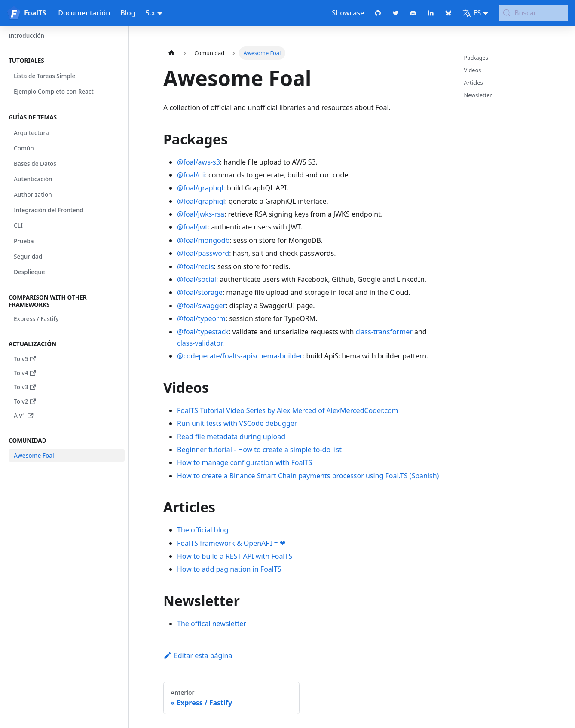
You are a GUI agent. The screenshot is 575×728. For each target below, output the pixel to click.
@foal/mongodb (203, 240)
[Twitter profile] (396, 13)
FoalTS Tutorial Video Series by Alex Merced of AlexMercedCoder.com (288, 410)
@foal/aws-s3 (199, 162)
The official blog (203, 530)
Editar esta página (198, 655)
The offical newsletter (212, 624)
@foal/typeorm (201, 318)
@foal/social (197, 279)
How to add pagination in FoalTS (229, 569)
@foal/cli (191, 175)
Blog (128, 13)
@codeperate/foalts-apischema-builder (240, 356)
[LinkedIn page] (431, 13)
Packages (476, 58)
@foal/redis (196, 266)
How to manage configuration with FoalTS (245, 462)
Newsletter (478, 95)
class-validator (200, 343)
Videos (473, 70)
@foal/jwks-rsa (201, 214)
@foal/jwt (192, 227)
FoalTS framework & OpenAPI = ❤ (231, 543)
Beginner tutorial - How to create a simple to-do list (259, 450)
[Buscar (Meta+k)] (533, 13)
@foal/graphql (200, 188)
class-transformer (384, 332)
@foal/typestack (203, 332)
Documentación (84, 13)
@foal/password (203, 253)
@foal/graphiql (201, 201)
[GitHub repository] (378, 13)
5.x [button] (150, 13)
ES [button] (472, 13)
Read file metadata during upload (231, 437)
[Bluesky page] (448, 13)
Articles (474, 83)
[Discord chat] (413, 13)
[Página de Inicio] (171, 53)
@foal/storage (200, 292)
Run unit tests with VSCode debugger (237, 423)
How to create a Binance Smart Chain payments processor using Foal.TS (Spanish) (308, 476)
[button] (64, 61)
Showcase (348, 13)
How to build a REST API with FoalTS (235, 556)
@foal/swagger (201, 306)
